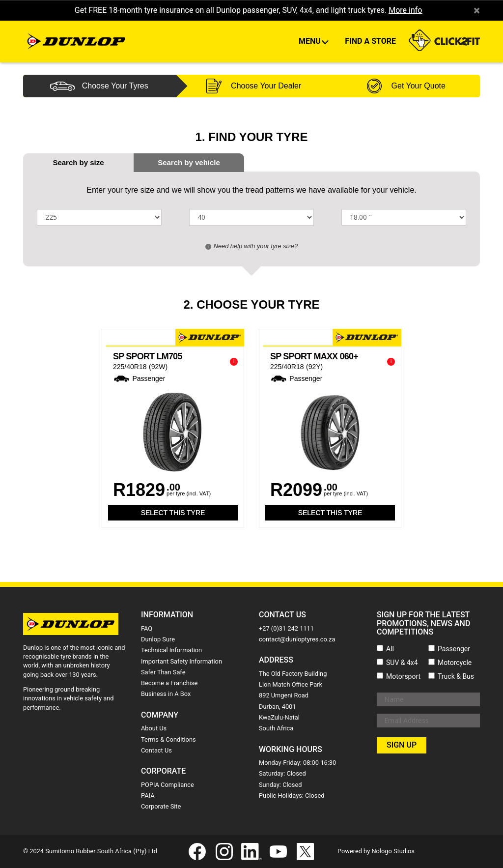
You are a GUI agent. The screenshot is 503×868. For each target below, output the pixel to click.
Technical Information (171, 650)
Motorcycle (455, 663)
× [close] (477, 10)
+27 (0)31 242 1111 (286, 628)
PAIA (148, 796)
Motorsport (403, 676)
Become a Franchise (169, 683)
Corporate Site (161, 806)
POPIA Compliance (168, 785)
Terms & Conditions (168, 739)
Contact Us (156, 750)
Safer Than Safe (163, 672)
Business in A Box (166, 694)
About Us (154, 728)
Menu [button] (311, 41)
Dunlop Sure (158, 639)
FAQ (147, 628)
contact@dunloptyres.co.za (297, 639)
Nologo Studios (393, 851)
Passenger (454, 649)
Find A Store (370, 41)
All (390, 649)
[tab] (189, 162)
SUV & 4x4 (402, 663)
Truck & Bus (456, 676)
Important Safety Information (182, 661)
